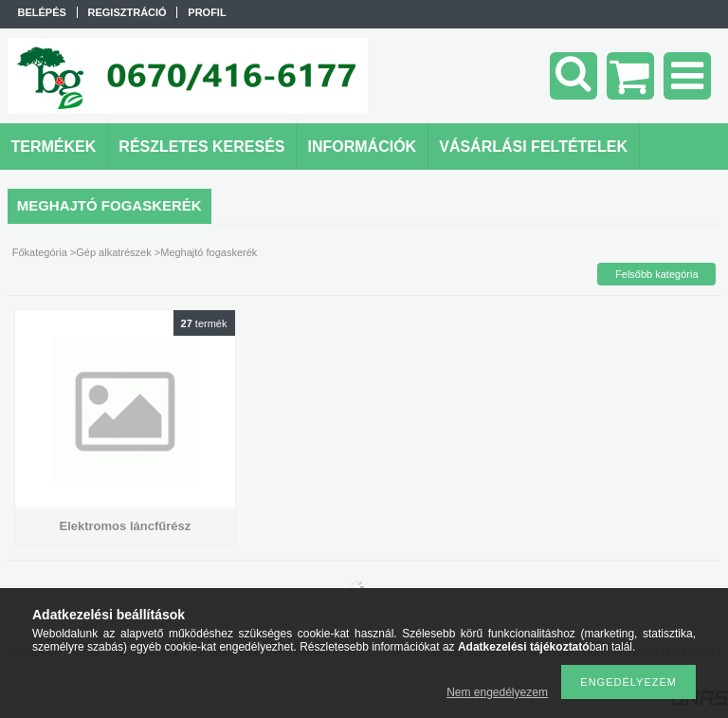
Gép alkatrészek (113, 252)
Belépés (42, 12)
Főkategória (40, 252)
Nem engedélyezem (497, 692)
